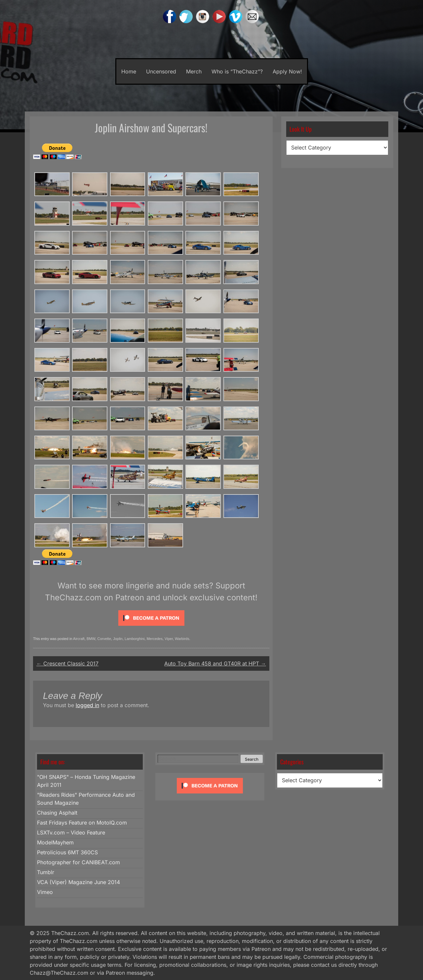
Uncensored (161, 71)
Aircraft (79, 639)
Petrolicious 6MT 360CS (67, 852)
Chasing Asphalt (57, 813)
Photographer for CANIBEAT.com (78, 862)
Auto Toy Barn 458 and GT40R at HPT (215, 663)
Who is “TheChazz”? (237, 71)
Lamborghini (135, 639)
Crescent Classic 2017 (67, 663)
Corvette (104, 639)
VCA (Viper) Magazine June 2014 (78, 882)
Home (129, 71)
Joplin (118, 639)
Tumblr (46, 872)
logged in (87, 705)
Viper (169, 639)
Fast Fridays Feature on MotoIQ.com (82, 823)
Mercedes (155, 639)
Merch (194, 71)
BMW (91, 639)
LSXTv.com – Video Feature (71, 832)
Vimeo (45, 892)
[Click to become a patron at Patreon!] (151, 627)
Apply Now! (287, 71)
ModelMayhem (55, 842)
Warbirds (182, 639)
